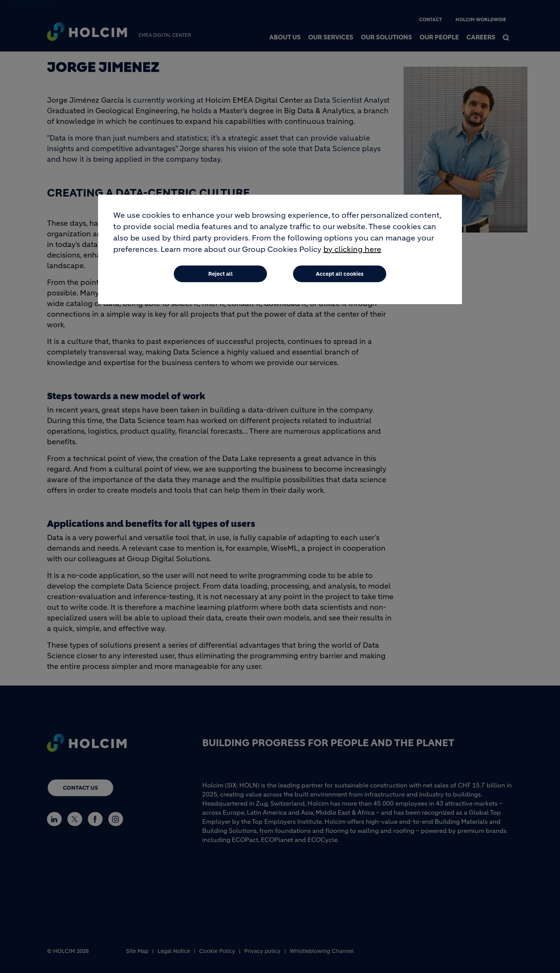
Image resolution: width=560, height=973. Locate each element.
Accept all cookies (340, 274)
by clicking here (352, 249)
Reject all (221, 274)
